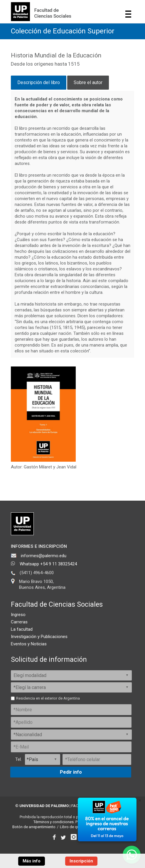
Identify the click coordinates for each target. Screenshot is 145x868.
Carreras (19, 622)
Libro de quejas (73, 827)
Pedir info (71, 772)
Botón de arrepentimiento (34, 827)
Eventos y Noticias (29, 644)
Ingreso (18, 615)
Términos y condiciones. (54, 822)
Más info (32, 861)
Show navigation (128, 14)
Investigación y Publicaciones (39, 637)
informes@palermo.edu (44, 556)
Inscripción (81, 861)
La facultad (22, 629)
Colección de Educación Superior (63, 31)
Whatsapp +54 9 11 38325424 (48, 564)
